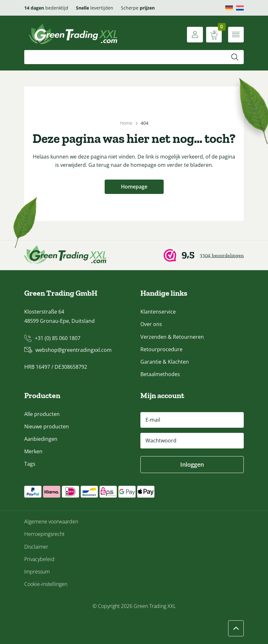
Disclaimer (36, 547)
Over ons (151, 324)
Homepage (134, 187)
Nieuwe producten (47, 426)
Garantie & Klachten (165, 362)
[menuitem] (229, 8)
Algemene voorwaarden (51, 522)
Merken (33, 451)
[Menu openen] (236, 34)
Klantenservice (158, 312)
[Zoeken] (235, 57)
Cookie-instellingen (46, 584)
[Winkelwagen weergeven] (213, 34)
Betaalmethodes (160, 374)
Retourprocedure (161, 349)
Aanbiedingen (41, 439)
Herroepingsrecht (44, 534)
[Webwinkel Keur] (204, 256)
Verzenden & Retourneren (172, 337)
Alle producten (42, 414)
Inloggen (192, 464)
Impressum (37, 572)
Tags (30, 464)
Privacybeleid (39, 559)
